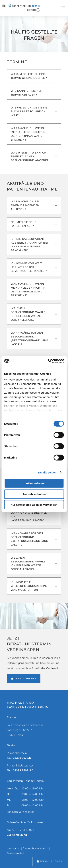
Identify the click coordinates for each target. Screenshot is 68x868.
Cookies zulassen (34, 483)
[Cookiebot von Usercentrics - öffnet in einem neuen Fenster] (48, 361)
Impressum (14, 848)
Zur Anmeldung (17, 835)
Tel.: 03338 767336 (19, 758)
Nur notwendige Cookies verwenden (34, 505)
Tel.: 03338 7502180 (20, 770)
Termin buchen (25, 679)
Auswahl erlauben (34, 494)
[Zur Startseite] (21, 8)
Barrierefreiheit (16, 853)
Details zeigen (47, 472)
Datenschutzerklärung (36, 848)
